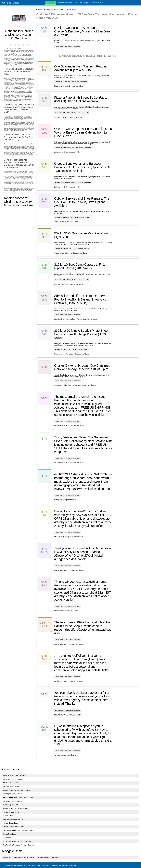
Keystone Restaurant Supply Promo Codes (18, 797)
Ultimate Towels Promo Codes (14, 827)
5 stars (28, 45)
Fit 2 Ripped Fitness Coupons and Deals (68, 284)
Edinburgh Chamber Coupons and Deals (68, 681)
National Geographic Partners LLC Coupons (19, 830)
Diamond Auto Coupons (12, 787)
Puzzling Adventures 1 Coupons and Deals (69, 86)
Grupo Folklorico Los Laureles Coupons (17, 790)
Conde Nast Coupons (11, 834)
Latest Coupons (98, 3)
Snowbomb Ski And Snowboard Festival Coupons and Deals (75, 319)
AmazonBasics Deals (11, 823)
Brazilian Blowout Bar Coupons (14, 776)
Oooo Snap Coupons (11, 805)
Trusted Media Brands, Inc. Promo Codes (18, 841)
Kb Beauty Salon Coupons (13, 801)
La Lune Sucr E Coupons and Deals (67, 152)
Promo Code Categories (82, 3)
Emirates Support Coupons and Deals (68, 715)
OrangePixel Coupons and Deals (66, 500)
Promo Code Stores (65, 3)
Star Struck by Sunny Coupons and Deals (69, 537)
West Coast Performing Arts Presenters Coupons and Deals (75, 385)
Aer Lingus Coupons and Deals (65, 755)
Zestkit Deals (8, 838)
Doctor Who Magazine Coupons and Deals (69, 570)
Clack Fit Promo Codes (11, 783)
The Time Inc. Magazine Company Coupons (19, 845)
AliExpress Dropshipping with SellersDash (65, 865)
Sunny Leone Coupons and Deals (66, 611)
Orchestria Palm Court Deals (13, 779)
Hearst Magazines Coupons (13, 819)
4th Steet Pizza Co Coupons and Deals (68, 117)
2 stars (15, 45)
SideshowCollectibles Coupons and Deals (69, 426)
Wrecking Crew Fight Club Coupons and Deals (71, 253)
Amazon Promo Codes (11, 812)
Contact (33, 865)
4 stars (23, 45)
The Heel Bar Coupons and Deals (66, 222)
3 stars (19, 45)
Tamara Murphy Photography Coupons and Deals (72, 354)
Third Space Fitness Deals (13, 794)
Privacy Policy (41, 865)
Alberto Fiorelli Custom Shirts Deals (16, 808)
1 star (11, 45)
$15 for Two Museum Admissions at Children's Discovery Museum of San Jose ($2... (33, 857)
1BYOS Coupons (9, 816)
